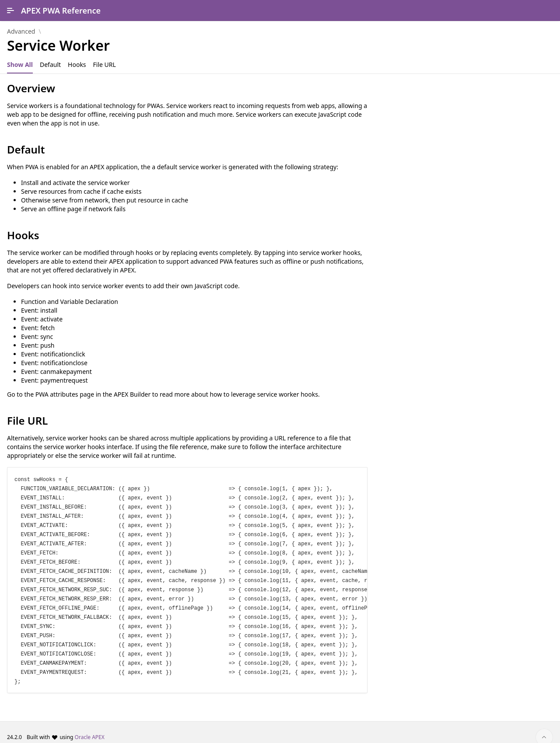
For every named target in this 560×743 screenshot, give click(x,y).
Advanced (21, 31)
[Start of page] (544, 727)
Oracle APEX (90, 727)
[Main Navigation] (10, 10)
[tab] (20, 65)
